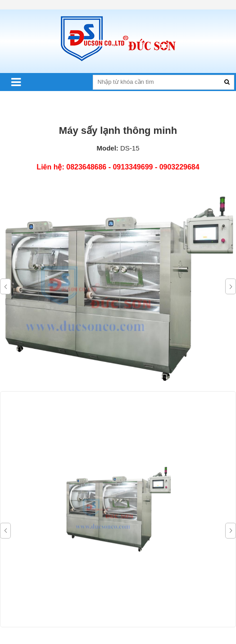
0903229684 (179, 167)
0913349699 (133, 167)
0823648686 (86, 167)
